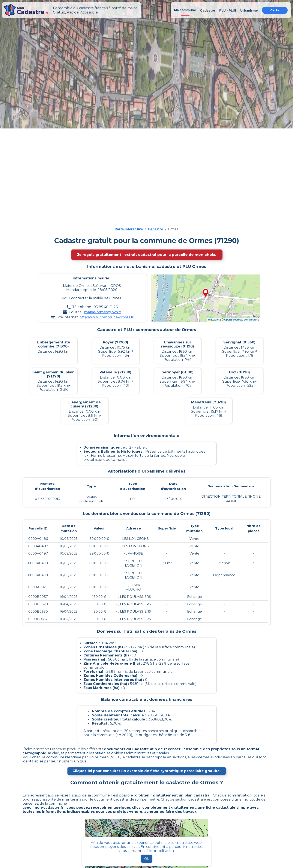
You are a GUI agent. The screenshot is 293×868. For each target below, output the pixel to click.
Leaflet (214, 320)
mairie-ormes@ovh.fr (103, 312)
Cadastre (156, 229)
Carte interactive (129, 229)
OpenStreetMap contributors (242, 320)
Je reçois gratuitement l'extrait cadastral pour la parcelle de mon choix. (147, 255)
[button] (206, 293)
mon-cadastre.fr (48, 808)
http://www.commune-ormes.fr (107, 317)
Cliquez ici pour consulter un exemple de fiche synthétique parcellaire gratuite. (146, 771)
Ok (146, 859)
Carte (275, 10)
